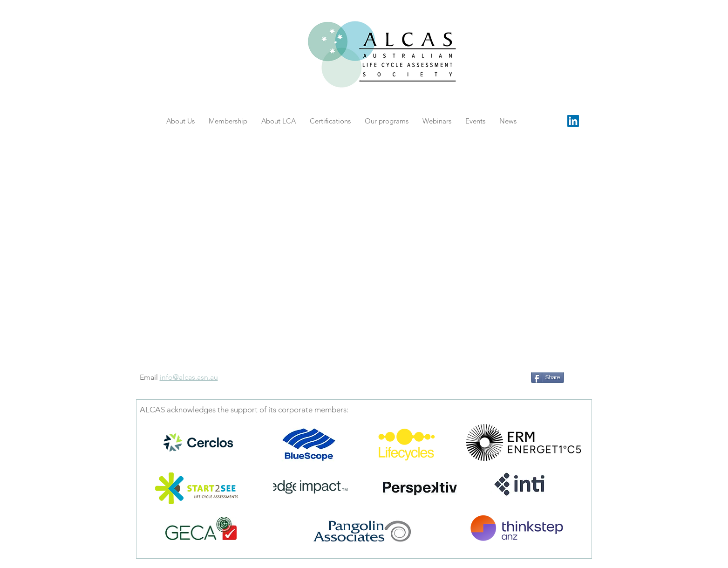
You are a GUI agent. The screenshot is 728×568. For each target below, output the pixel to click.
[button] (475, 121)
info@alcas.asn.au (189, 377)
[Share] (548, 377)
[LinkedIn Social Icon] (573, 121)
